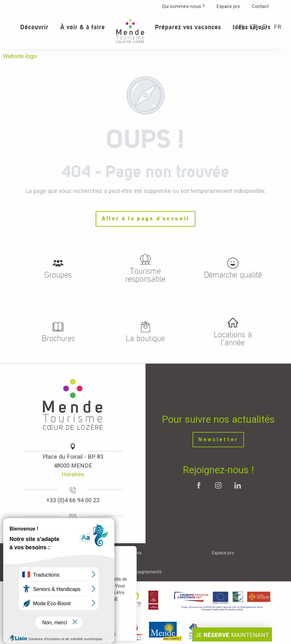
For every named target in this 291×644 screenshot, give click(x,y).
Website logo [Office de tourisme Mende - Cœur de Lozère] (20, 56)
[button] (265, 27)
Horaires (73, 474)
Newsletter (218, 439)
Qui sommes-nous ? (183, 6)
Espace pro (228, 6)
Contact (260, 6)
